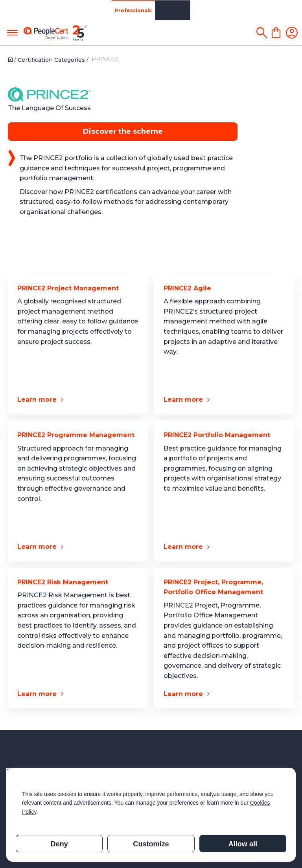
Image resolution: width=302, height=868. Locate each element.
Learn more (37, 400)
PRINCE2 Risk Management (63, 582)
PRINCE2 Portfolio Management (217, 435)
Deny (59, 844)
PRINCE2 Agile (187, 288)
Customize (151, 844)
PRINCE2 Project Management (68, 288)
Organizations (66, 10)
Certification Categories (53, 60)
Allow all (243, 844)
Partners (103, 10)
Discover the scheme (123, 131)
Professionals (22, 10)
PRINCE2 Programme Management (76, 435)
